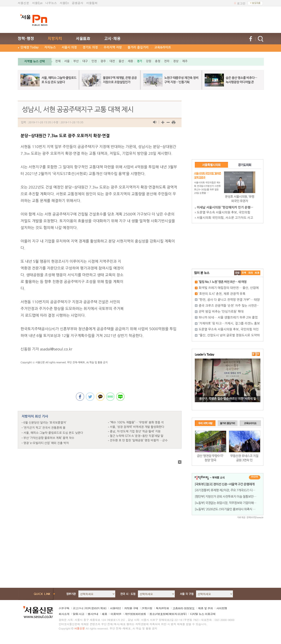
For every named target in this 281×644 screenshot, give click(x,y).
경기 (139, 61)
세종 (130, 61)
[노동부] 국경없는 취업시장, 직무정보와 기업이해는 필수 (229, 503)
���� (237, 273)
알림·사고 (79, 614)
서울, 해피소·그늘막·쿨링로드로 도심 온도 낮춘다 (53, 433)
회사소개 (64, 614)
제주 (185, 61)
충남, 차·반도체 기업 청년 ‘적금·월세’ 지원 (135, 431)
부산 (76, 61)
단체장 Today (30, 47)
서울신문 (24, 3)
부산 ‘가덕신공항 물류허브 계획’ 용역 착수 (49, 438)
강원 (149, 61)
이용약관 (116, 614)
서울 (67, 61)
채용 (104, 614)
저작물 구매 (131, 608)
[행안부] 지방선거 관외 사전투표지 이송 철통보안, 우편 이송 (231, 496)
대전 (112, 61)
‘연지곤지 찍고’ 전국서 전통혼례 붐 (45, 428)
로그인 (241, 3)
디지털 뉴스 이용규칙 (203, 614)
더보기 (255, 477)
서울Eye (37, 3)
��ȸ (257, 273)
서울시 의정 (69, 47)
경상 (176, 61)
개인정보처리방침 (135, 614)
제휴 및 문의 (205, 608)
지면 (88, 608)
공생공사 (78, 3)
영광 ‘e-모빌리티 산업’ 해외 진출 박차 (46, 443)
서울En (64, 3)
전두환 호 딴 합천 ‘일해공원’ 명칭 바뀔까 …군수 (139, 440)
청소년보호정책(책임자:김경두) (168, 614)
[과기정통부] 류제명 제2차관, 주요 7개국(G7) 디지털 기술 (229, 490)
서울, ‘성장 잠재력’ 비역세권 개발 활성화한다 (137, 427)
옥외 (103, 608)
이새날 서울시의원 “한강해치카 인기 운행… (225, 207)
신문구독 (64, 608)
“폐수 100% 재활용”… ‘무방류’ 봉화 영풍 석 (137, 422)
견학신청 (147, 608)
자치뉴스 (50, 47)
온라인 (95, 608)
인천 (94, 61)
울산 (121, 61)
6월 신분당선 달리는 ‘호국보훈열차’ (45, 423)
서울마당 (115, 608)
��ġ (244, 273)
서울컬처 (92, 3)
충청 (158, 61)
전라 (167, 61)
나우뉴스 (51, 3)
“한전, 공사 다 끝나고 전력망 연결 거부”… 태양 (229, 300)
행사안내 (93, 614)
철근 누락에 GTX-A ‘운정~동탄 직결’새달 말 (137, 436)
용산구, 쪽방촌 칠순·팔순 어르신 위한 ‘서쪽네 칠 (227, 399)
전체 (58, 61)
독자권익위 (162, 608)
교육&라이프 (163, 47)
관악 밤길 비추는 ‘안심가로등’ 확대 (221, 311)
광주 (103, 61)
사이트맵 (222, 608)
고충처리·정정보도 (184, 608)
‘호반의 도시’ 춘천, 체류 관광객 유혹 (222, 294)
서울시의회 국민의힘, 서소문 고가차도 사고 (225, 218)
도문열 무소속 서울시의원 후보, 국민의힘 (224, 212)
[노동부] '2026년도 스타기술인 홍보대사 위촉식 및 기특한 (230, 509)
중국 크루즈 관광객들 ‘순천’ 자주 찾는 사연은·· (229, 306)
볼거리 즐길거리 (138, 47)
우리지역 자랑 (113, 47)
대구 (85, 61)
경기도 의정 (90, 47)
